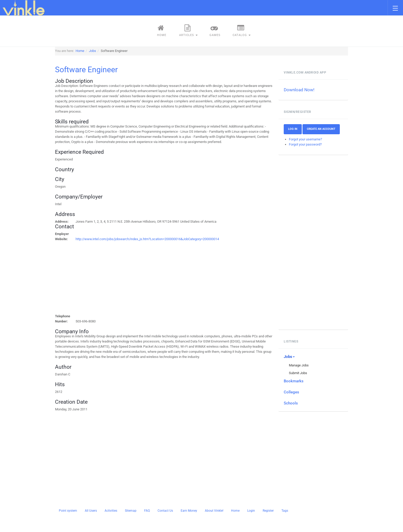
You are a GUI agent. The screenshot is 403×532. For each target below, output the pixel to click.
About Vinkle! (214, 511)
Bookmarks (294, 381)
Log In (293, 129)
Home (161, 31)
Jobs (289, 357)
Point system (68, 511)
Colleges (291, 392)
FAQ (147, 511)
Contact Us (165, 511)
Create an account (321, 129)
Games (214, 31)
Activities (111, 511)
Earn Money (189, 511)
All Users (91, 511)
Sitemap (131, 511)
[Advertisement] (137, 278)
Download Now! (299, 90)
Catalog (242, 31)
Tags (285, 511)
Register (268, 511)
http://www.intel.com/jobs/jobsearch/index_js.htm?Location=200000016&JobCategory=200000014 (147, 239)
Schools (291, 403)
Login (251, 511)
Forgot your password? (305, 144)
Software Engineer (86, 70)
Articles (188, 31)
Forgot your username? (305, 139)
